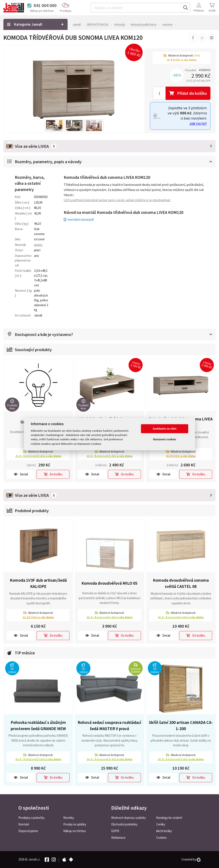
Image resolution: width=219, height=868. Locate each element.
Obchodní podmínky (124, 824)
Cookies (161, 838)
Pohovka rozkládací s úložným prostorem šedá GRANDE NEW (38, 725)
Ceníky (161, 824)
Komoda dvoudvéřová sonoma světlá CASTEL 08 (181, 583)
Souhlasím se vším (165, 429)
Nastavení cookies (165, 439)
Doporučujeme (28, 831)
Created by (191, 859)
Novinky (69, 818)
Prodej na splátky (75, 824)
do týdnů (181, 456)
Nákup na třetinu (75, 831)
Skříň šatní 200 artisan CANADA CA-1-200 (181, 725)
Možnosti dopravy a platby (129, 818)
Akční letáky (164, 831)
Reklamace (118, 838)
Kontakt (24, 824)
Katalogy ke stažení (169, 818)
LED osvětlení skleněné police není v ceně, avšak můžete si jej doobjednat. (117, 200)
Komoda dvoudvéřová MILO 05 (109, 583)
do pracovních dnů (38, 456)
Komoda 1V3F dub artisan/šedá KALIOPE (38, 583)
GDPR (115, 831)
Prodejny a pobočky (31, 818)
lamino (38, 245)
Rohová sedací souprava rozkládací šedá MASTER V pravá (109, 725)
